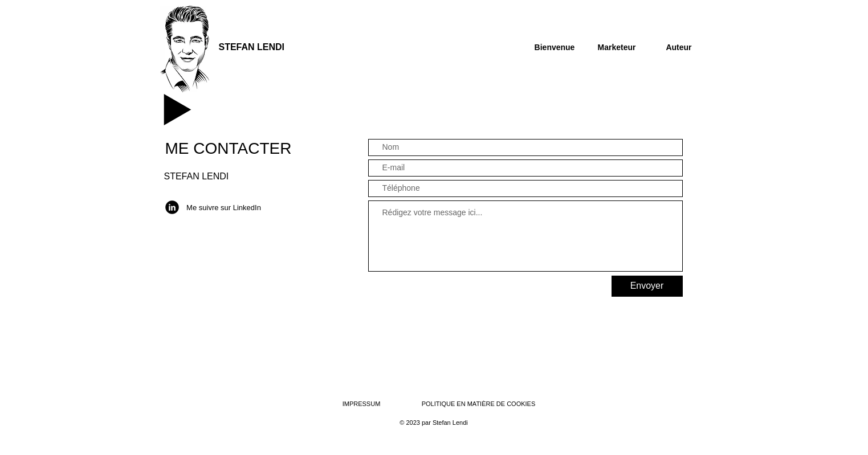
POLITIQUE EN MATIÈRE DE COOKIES (480, 404)
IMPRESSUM (362, 404)
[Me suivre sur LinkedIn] (224, 208)
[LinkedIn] (172, 207)
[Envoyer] (647, 286)
